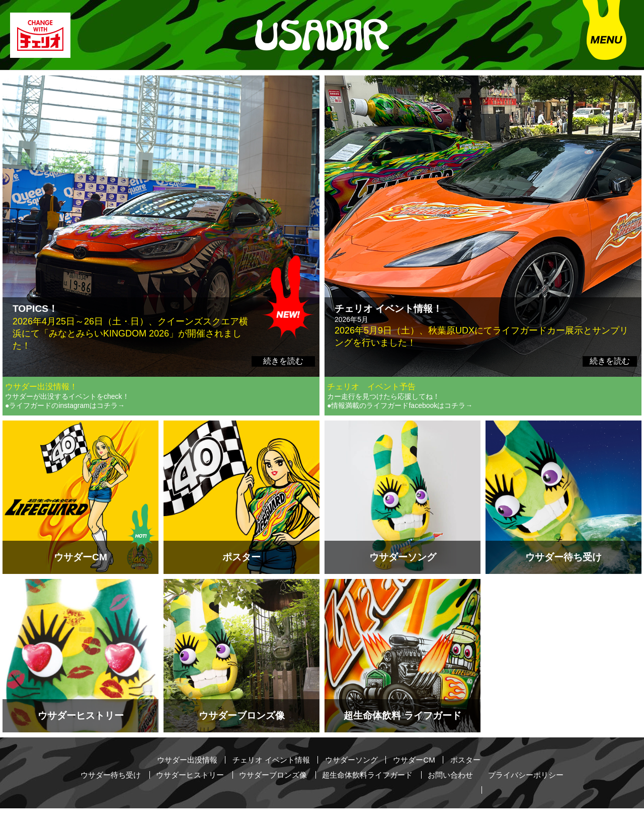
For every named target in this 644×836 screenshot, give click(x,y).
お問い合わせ (473, 795)
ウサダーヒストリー (199, 795)
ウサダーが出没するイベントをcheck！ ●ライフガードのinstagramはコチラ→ (67, 423)
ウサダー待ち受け (115, 795)
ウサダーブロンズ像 (286, 795)
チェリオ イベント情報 (269, 781)
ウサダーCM (419, 781)
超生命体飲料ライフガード (386, 795)
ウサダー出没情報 (181, 781)
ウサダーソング (354, 781)
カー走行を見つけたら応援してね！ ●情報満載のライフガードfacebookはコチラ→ (400, 423)
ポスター (473, 781)
